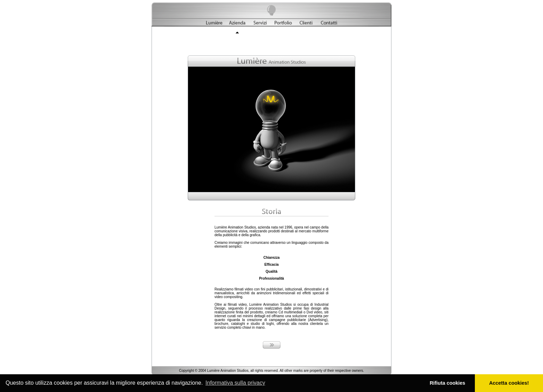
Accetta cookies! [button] (509, 383)
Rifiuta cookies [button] (447, 383)
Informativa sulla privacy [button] (235, 383)
